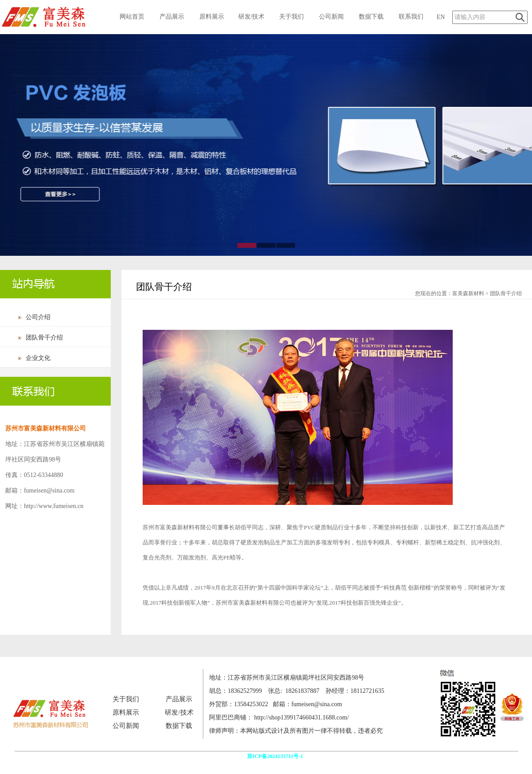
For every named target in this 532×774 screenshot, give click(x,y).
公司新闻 (331, 17)
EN (441, 17)
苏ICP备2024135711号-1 (276, 756)
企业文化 (38, 358)
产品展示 (172, 17)
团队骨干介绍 (44, 338)
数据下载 (371, 17)
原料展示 (212, 17)
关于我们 (291, 17)
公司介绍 (38, 317)
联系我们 (411, 17)
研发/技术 (252, 17)
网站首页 (132, 17)
